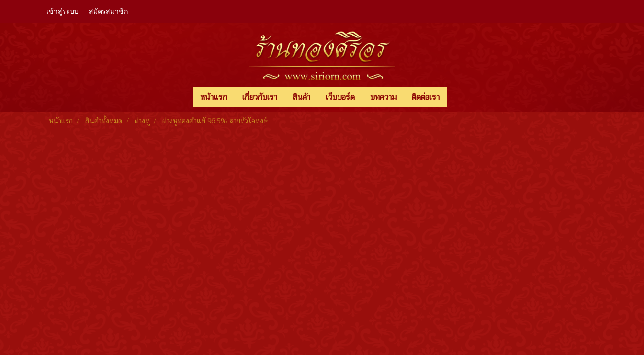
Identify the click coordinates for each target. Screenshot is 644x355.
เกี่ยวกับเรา (260, 97)
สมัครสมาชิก (108, 12)
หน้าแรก (214, 97)
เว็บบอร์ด (340, 97)
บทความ (383, 97)
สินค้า (302, 97)
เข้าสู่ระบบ (63, 12)
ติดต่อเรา (426, 97)
